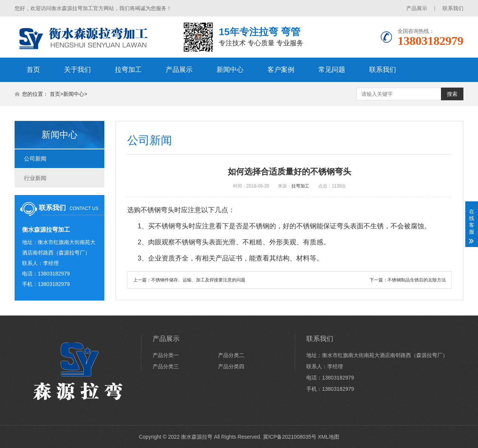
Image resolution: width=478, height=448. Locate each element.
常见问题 (332, 70)
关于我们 (77, 70)
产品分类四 (231, 366)
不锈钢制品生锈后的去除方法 (417, 280)
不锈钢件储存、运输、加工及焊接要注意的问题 (198, 280)
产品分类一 (166, 355)
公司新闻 (35, 159)
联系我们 (453, 8)
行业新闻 (35, 178)
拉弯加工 (128, 70)
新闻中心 (230, 70)
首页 (33, 70)
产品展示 (417, 8)
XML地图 (329, 437)
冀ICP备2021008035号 (290, 437)
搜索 (452, 94)
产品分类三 (166, 366)
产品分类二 (231, 355)
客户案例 (281, 70)
